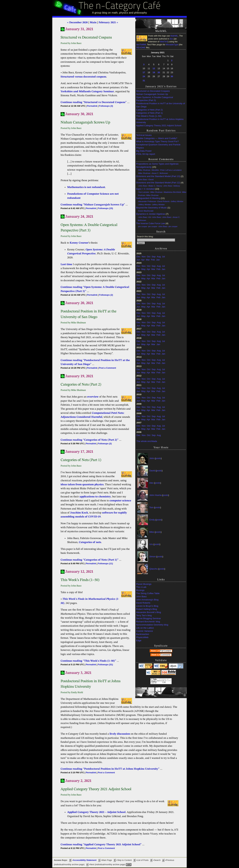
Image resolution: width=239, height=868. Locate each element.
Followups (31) (105, 665)
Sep (154, 257)
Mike (152, 532)
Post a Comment (108, 368)
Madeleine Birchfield (172, 192)
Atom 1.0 (161, 651)
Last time (66, 264)
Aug (159, 257)
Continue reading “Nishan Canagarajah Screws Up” (93, 205)
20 (159, 72)
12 (154, 68)
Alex (151, 483)
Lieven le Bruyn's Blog (147, 606)
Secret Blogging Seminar (148, 618)
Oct (149, 257)
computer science (120, 501)
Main (93, 23)
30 (172, 76)
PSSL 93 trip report (146, 154)
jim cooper (143, 226)
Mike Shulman (144, 170)
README (141, 48)
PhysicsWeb (142, 637)
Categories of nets (90, 542)
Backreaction (143, 634)
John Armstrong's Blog (147, 600)
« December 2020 (77, 23)
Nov (144, 257)
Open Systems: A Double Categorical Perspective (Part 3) (155, 99)
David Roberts (164, 201)
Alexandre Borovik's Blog (149, 612)
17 (144, 72)
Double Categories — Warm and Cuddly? (157, 138)
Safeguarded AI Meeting (148, 198)
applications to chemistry (95, 497)
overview (93, 397)
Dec (138, 257)
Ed (150, 217)
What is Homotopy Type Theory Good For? (157, 141)
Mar (148, 260)
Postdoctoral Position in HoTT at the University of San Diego (160, 105)
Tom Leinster (144, 192)
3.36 (164, 682)
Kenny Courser (79, 243)
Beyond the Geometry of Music (151, 208)
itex (171, 39)
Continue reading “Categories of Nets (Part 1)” (89, 560)
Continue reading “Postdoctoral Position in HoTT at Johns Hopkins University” (110, 769)
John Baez (143, 180)
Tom (152, 507)
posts (158, 458)
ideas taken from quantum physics (82, 485)
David (151, 180)
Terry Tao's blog (144, 615)
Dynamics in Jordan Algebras (151, 214)
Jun (138, 260)
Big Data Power (144, 151)
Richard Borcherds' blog (148, 622)
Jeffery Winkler (177, 201)
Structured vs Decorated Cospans (153, 91)
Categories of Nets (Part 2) (149, 110)
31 (144, 81)
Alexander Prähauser (147, 201)
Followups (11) (105, 563)
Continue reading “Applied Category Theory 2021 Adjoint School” (101, 845)
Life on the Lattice (145, 628)
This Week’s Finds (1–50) (149, 116)
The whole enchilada (147, 441)
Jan (158, 260)
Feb (153, 260)
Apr (143, 260)
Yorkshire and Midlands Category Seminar (87, 92)
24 (144, 76)
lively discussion (120, 734)
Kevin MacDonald (146, 211)
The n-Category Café (120, 6)
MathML (174, 36)
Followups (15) (105, 208)
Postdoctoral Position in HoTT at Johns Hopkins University (160, 121)
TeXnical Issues (144, 135)
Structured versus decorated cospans (83, 77)
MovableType (172, 45)
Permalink (92, 106)
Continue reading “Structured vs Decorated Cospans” (94, 102)
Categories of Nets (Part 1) (149, 113)
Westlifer (155, 170)
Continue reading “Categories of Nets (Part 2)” (89, 440)
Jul (163, 257)
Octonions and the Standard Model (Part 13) (158, 176)
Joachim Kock (79, 513)
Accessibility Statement (85, 860)
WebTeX (164, 42)
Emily (152, 520)
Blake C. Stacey (156, 186)
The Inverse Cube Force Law (151, 223)
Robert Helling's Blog (147, 609)
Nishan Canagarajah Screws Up (152, 94)
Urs (151, 544)
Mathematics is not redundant (86, 187)
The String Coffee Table (148, 593)
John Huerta (156, 495)
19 (154, 72)
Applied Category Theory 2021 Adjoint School (159, 126)
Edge (139, 640)
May (143, 269)
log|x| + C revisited (145, 189)
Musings (140, 590)
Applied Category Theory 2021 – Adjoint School (96, 812)
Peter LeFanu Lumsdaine (171, 170)
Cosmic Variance (144, 631)
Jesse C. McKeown (160, 173)
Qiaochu (154, 569)
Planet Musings (144, 584)
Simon (153, 557)
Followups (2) (106, 295)
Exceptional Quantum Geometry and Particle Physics (158, 146)
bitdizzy (177, 186)
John (152, 458)
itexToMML (141, 45)
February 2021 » (108, 23)
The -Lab (141, 587)
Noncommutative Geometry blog (152, 625)
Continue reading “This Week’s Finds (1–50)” (88, 661)
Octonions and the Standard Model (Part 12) (158, 183)
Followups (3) (106, 106)
